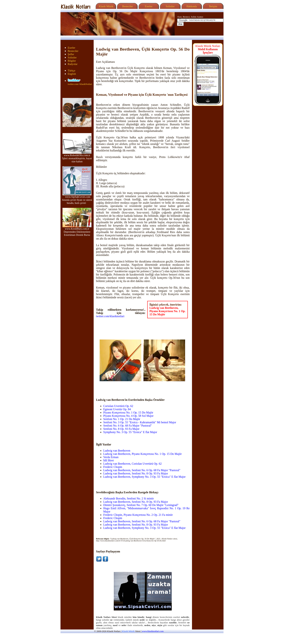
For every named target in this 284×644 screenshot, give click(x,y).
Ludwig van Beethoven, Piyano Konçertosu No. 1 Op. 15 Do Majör (167, 311)
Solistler (170, 6)
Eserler (148, 6)
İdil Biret (108, 460)
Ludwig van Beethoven (117, 451)
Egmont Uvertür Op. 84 (117, 409)
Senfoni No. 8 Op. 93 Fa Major (121, 429)
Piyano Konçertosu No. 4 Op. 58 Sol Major (128, 416)
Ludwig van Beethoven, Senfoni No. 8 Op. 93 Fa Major (136, 473)
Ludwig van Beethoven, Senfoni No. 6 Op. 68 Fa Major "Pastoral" (142, 470)
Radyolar (73, 64)
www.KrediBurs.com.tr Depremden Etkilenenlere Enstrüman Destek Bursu (77, 231)
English (72, 74)
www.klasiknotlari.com (153, 631)
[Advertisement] (121, 387)
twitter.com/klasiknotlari (110, 316)
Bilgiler (72, 61)
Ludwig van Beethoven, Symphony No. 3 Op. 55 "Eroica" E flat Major (144, 477)
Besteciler (127, 6)
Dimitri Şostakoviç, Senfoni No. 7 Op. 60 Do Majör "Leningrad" (141, 505)
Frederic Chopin (113, 467)
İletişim (213, 6)
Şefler (71, 54)
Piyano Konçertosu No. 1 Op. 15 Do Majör (128, 412)
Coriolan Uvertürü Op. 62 (118, 406)
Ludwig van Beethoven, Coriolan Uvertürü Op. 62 (132, 464)
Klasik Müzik (105, 6)
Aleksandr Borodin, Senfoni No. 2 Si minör (129, 498)
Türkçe (72, 71)
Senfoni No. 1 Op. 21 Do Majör (122, 419)
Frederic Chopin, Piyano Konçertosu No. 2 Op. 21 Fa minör (138, 515)
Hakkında (191, 6)
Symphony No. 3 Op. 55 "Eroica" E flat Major (130, 432)
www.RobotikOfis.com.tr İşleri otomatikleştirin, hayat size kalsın (77, 157)
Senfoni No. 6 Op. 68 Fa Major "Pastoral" (128, 426)
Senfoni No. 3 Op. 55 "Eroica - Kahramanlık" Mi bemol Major (140, 422)
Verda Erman (111, 457)
